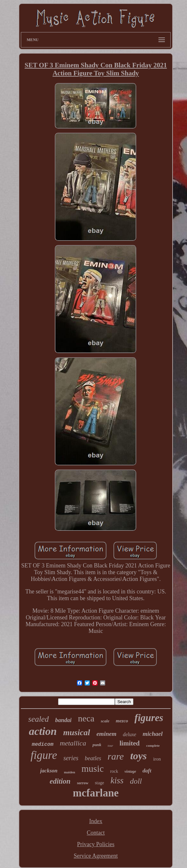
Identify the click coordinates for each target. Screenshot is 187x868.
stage (100, 783)
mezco (122, 721)
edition (60, 781)
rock (114, 771)
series (71, 758)
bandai (63, 720)
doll (136, 781)
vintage (130, 771)
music (93, 769)
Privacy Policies (96, 844)
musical (77, 732)
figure (44, 755)
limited (130, 743)
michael (153, 734)
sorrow (83, 783)
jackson (49, 771)
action (43, 731)
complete (153, 745)
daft (147, 771)
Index (96, 821)
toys (139, 756)
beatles (93, 758)
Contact (96, 833)
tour (110, 746)
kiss (117, 780)
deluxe (130, 734)
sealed (38, 719)
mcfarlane (96, 793)
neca (86, 718)
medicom (42, 745)
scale (105, 721)
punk (97, 745)
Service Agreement (96, 856)
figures (149, 718)
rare (116, 756)
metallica (73, 743)
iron (157, 759)
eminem (106, 734)
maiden (69, 772)
